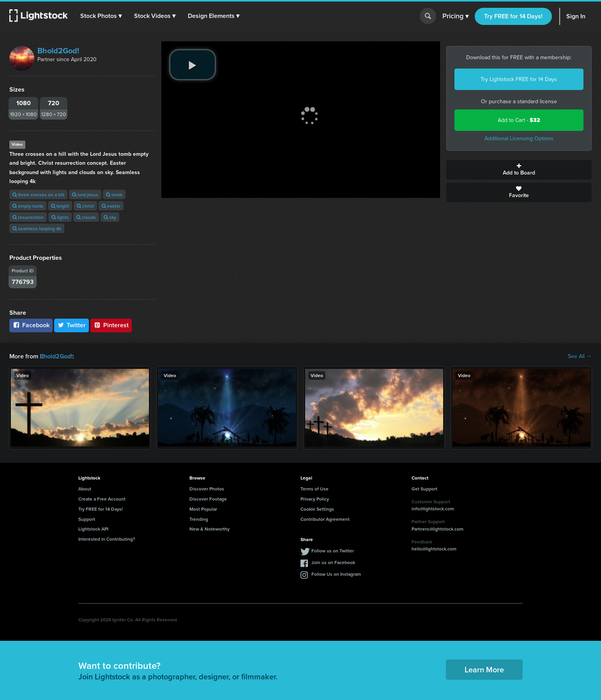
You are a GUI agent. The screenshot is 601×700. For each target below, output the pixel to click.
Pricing (455, 16)
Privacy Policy (315, 499)
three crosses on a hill (38, 195)
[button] (101, 16)
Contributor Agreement (325, 519)
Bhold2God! (58, 51)
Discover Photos (207, 489)
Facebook (31, 325)
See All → (580, 356)
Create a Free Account (102, 499)
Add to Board (519, 170)
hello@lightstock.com (434, 549)
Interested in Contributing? (107, 539)
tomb (114, 195)
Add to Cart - (519, 120)
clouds (86, 217)
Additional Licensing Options (519, 138)
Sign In (576, 16)
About (85, 489)
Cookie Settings (317, 509)
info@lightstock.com (433, 509)
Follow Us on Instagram (336, 574)
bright (60, 206)
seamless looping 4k (37, 228)
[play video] (193, 65)
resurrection (28, 217)
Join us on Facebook (333, 562)
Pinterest (111, 325)
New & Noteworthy (209, 529)
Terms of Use (315, 489)
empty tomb (28, 206)
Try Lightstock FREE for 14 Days (519, 79)
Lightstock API (93, 529)
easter (111, 206)
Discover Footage (208, 499)
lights (60, 217)
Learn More (484, 669)
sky (110, 217)
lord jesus (85, 195)
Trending (199, 519)
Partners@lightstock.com (437, 529)
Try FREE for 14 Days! (513, 16)
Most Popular (203, 509)
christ (85, 206)
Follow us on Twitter (333, 551)
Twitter (72, 325)
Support (87, 519)
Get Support (424, 489)
